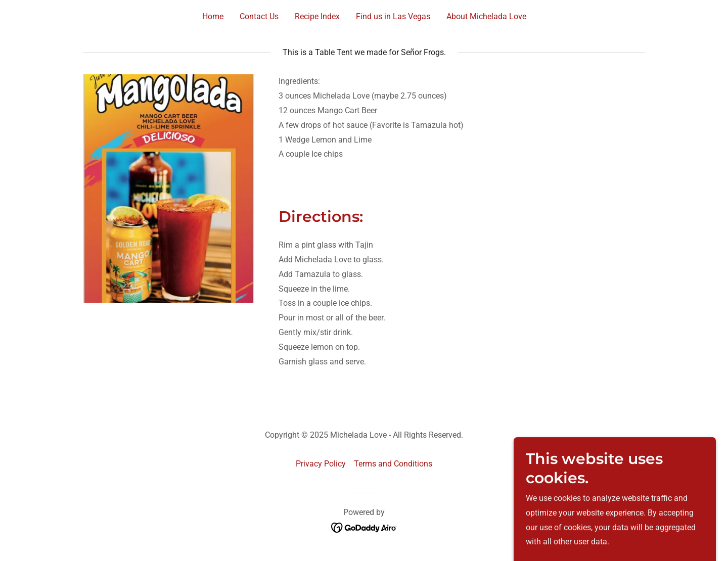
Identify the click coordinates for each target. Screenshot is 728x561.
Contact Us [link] (259, 16)
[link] (364, 527)
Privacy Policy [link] (321, 464)
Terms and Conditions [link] (393, 464)
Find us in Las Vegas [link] (393, 16)
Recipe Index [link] (317, 16)
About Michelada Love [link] (486, 16)
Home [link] (213, 16)
